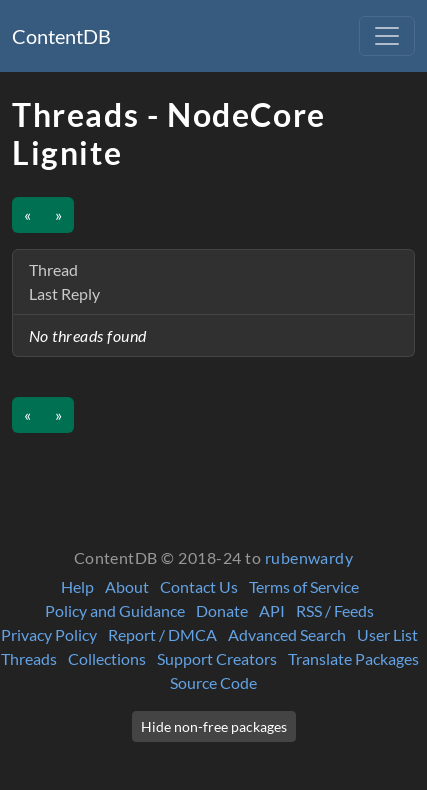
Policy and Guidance (115, 610)
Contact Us (199, 586)
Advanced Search (287, 634)
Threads (29, 658)
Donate (222, 610)
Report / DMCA (162, 634)
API (272, 610)
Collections (107, 658)
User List (387, 634)
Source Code (213, 682)
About (127, 586)
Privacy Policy (49, 634)
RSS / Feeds (335, 610)
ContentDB (61, 36)
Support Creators (217, 658)
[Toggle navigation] (387, 36)
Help (77, 586)
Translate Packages (353, 658)
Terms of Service (304, 586)
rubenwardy (309, 557)
